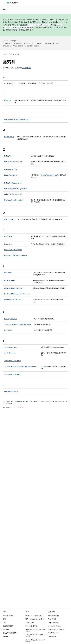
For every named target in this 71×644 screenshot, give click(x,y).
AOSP (4, 54)
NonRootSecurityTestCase (14, 200)
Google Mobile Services (56, 629)
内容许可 (24, 401)
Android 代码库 (8, 615)
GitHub (5, 636)
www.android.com (55, 626)
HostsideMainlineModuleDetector (16, 120)
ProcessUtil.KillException (13, 250)
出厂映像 (6, 629)
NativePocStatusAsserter (13, 194)
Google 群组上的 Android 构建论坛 (35, 636)
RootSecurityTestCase (12, 300)
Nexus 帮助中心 (54, 622)
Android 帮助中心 (54, 615)
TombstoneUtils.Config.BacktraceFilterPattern (21, 366)
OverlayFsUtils (9, 219)
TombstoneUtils (10, 353)
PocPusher (8, 236)
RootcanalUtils (10, 280)
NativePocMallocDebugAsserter (16, 189)
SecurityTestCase (11, 319)
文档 (4, 9)
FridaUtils (8, 100)
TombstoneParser (11, 347)
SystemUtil (8, 330)
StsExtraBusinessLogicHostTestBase (18, 325)
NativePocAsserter (11, 175)
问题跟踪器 (52, 636)
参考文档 (18, 54)
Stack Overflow (54, 633)
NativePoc (8, 156)
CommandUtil (9, 83)
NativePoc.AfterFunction (13, 162)
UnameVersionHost (11, 391)
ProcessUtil (8, 244)
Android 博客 (30, 622)
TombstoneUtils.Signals (13, 374)
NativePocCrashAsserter (13, 183)
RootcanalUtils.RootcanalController (17, 294)
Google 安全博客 (31, 626)
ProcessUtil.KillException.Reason (16, 255)
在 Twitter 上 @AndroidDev (35, 619)
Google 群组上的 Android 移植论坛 (35, 641)
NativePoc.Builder (11, 169)
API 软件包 (26, 68)
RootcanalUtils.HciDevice (13, 288)
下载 (4, 622)
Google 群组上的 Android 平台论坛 (35, 630)
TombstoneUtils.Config (13, 361)
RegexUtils (8, 273)
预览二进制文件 (8, 626)
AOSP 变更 (29, 30)
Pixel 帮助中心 (53, 619)
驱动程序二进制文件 (10, 633)
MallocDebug (9, 137)
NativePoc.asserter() (50, 175)
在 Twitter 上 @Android (33, 615)
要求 (4, 619)
